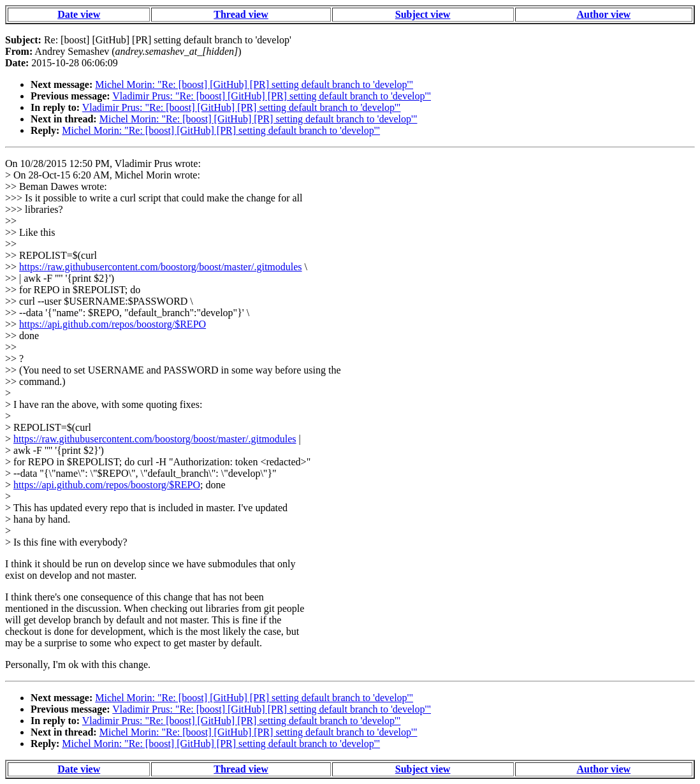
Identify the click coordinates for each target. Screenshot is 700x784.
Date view (79, 14)
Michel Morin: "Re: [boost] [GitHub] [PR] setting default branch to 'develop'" (254, 84)
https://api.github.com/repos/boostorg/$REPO (113, 324)
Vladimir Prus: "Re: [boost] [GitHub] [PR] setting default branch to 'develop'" (272, 96)
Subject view (423, 14)
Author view (603, 14)
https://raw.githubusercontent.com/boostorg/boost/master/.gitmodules (161, 267)
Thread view (241, 14)
